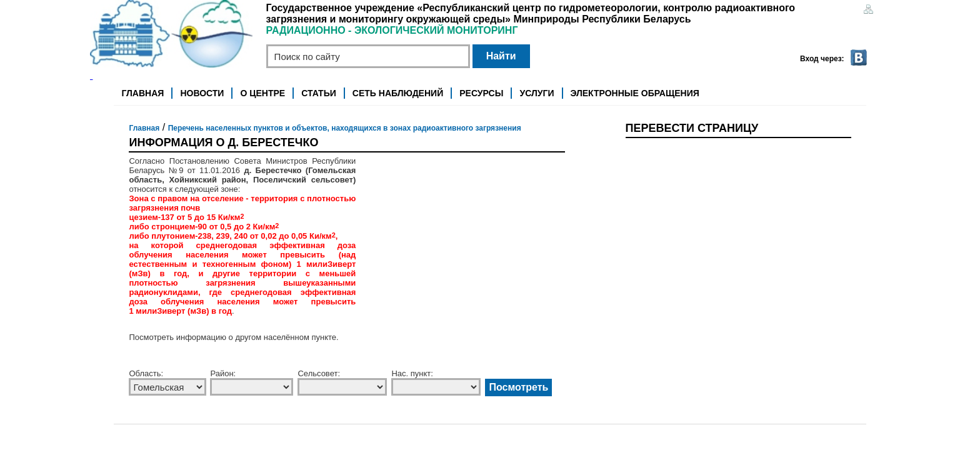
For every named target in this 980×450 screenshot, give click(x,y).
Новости (202, 93)
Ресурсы (481, 93)
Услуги (537, 93)
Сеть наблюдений (398, 93)
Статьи (319, 93)
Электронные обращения (635, 93)
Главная (142, 93)
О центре (263, 93)
